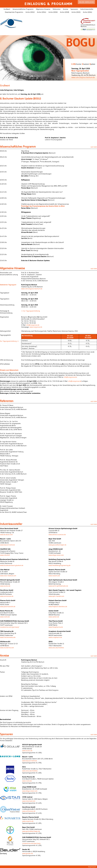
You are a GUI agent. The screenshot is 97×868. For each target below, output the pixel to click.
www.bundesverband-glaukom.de (12, 565)
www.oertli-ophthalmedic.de (58, 586)
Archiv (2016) (53, 12)
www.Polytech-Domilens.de (58, 606)
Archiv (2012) (30, 12)
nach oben (94, 147)
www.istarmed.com (29, 801)
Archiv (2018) (65, 12)
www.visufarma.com (7, 648)
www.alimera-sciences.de (57, 534)
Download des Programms (14, 12)
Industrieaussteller (87, 9)
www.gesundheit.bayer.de (57, 545)
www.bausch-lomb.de (8, 545)
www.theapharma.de (56, 627)
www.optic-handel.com (56, 596)
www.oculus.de (5, 586)
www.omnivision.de (7, 596)
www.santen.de (54, 617)
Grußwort (7, 9)
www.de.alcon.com (6, 534)
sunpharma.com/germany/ (10, 627)
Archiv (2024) (88, 12)
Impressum (92, 867)
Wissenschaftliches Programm (23, 9)
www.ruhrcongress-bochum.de (83, 77)
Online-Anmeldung (86, 2)
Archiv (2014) (42, 12)
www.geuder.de (28, 853)
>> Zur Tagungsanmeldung (31, 311)
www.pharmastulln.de (8, 606)
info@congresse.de (33, 325)
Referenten (57, 9)
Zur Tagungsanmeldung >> (9, 341)
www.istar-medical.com (8, 576)
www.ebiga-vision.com (56, 555)
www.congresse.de (36, 327)
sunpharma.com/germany (31, 843)
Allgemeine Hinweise (43, 9)
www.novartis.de (54, 576)
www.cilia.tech (5, 555)
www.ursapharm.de (55, 637)
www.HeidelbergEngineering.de (60, 565)
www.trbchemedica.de (8, 637)
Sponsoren (74, 9)
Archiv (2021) (76, 12)
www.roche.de (5, 617)
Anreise (66, 9)
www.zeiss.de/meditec (56, 648)
